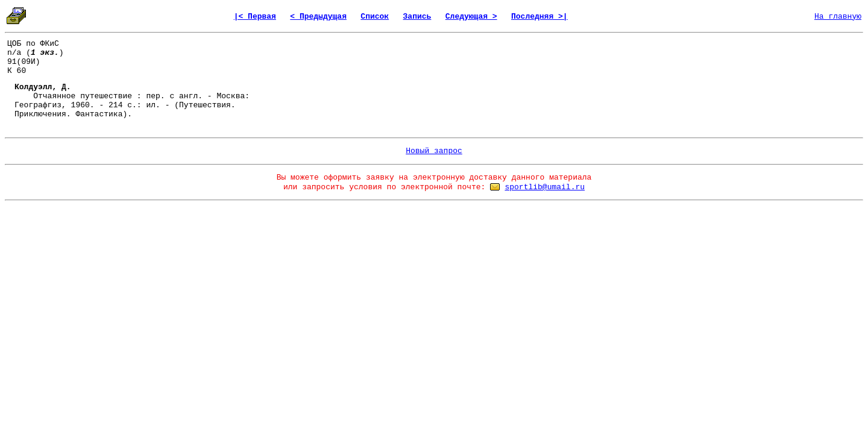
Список (375, 17)
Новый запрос (434, 151)
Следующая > (471, 17)
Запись (417, 17)
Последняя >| (539, 17)
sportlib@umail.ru (545, 187)
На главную (838, 17)
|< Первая (255, 17)
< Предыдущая (318, 17)
